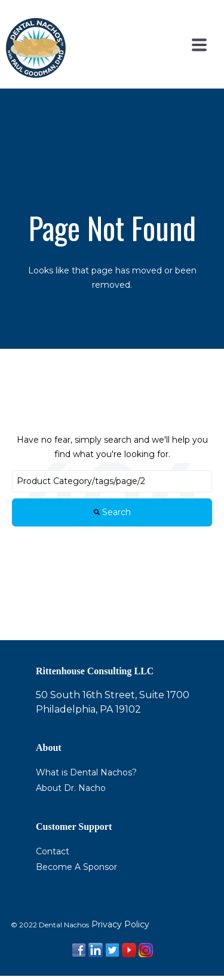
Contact (53, 851)
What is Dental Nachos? (86, 772)
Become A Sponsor (76, 867)
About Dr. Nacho (71, 788)
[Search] (112, 481)
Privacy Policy (119, 924)
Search (112, 512)
